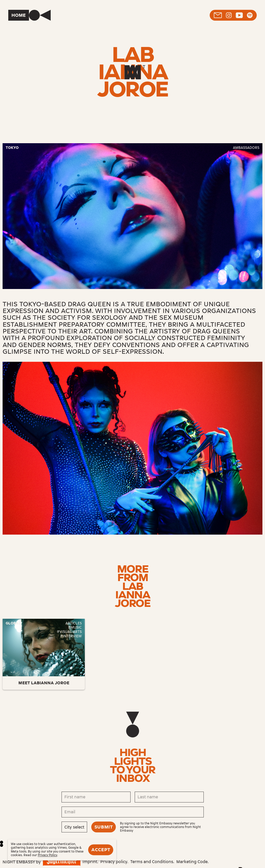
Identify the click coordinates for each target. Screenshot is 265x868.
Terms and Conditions (152, 862)
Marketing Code (192, 862)
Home (19, 15)
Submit (104, 827)
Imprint (90, 862)
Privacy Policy (47, 855)
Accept (101, 850)
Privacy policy (114, 862)
